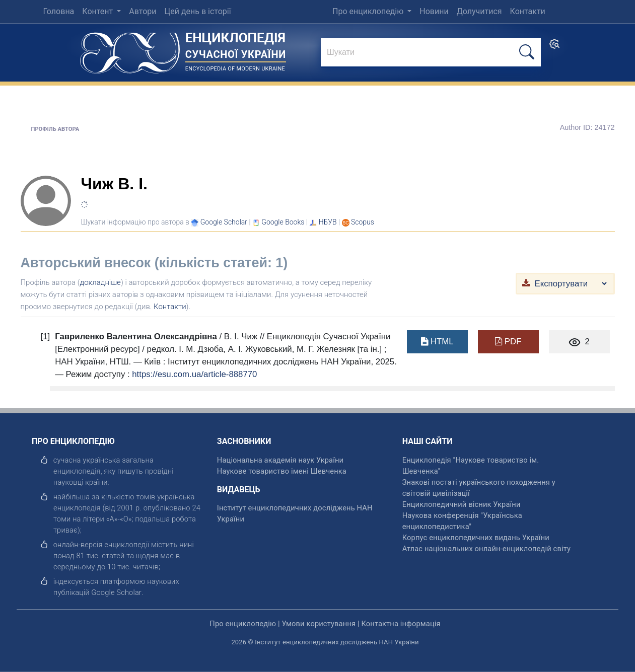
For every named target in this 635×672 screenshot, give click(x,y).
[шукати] (527, 52)
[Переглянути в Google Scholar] (224, 222)
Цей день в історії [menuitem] (197, 11)
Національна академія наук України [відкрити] (280, 460)
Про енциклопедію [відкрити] (243, 624)
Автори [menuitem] (143, 11)
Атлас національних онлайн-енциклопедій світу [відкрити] (486, 549)
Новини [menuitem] (434, 11)
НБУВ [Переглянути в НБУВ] (328, 222)
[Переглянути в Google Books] (283, 222)
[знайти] (431, 53)
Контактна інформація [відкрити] (401, 624)
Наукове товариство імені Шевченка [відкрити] (282, 471)
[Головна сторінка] (130, 50)
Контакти (170, 307)
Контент (98, 11)
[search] (554, 47)
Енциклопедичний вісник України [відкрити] (462, 504)
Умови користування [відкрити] (319, 624)
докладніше (100, 282)
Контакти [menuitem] (528, 11)
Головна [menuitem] (58, 11)
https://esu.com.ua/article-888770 (194, 374)
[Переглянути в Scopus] (363, 222)
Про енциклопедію (369, 11)
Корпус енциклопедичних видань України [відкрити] (476, 538)
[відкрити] (116, 592)
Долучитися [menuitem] (479, 11)
